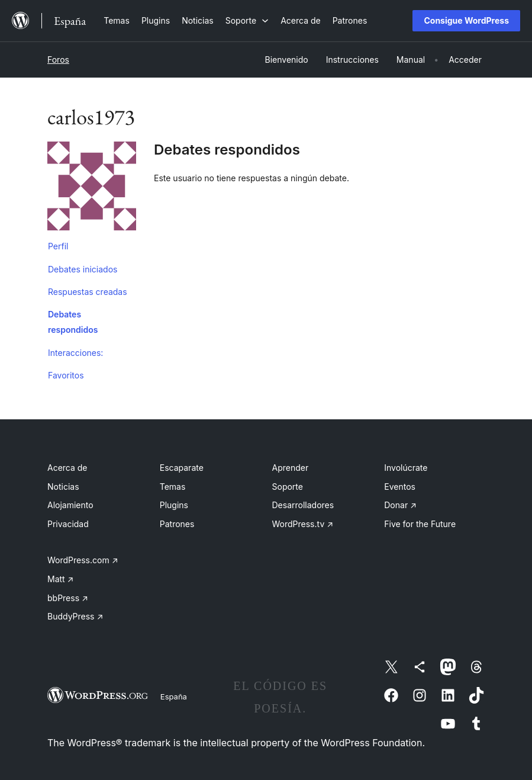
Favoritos (66, 375)
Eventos (400, 487)
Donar (400, 505)
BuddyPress (75, 616)
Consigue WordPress (466, 20)
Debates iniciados (83, 269)
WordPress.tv (303, 524)
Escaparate (182, 468)
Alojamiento (70, 505)
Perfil (58, 246)
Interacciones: (75, 353)
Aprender (291, 468)
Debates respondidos (73, 322)
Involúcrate (406, 468)
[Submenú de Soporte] (247, 20)
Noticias (63, 487)
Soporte (288, 487)
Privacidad (68, 524)
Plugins (174, 505)
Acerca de (67, 468)
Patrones (177, 524)
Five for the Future (420, 524)
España (174, 696)
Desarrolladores (303, 505)
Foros (58, 60)
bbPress (68, 598)
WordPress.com (83, 560)
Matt (60, 579)
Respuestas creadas (88, 292)
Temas (173, 487)
